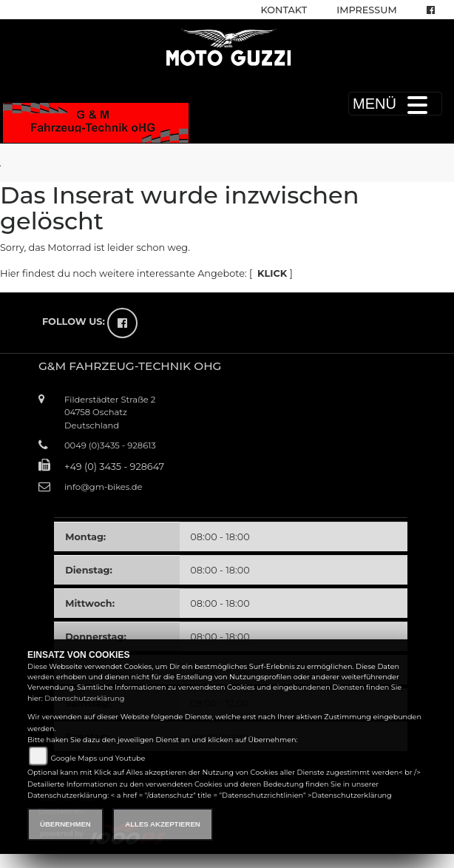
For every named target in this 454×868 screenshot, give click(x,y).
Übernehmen (65, 824)
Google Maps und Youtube (98, 758)
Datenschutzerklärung (84, 698)
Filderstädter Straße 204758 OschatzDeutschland (110, 412)
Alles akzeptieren (162, 824)
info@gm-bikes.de (103, 487)
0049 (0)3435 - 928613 (110, 445)
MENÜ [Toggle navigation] (395, 104)
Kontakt (284, 10)
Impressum (366, 10)
